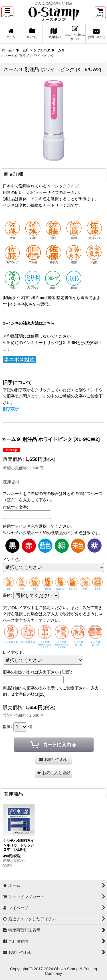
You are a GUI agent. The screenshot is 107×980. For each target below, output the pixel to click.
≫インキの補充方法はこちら (29, 323)
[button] (7, 12)
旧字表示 (11, 409)
